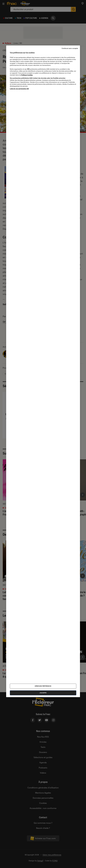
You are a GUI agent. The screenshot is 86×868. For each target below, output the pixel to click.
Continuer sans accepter (70, 48)
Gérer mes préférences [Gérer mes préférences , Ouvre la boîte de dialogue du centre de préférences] (43, 686)
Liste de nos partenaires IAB (19, 89)
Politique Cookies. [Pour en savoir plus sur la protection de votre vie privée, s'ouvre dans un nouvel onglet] (27, 75)
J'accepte (43, 693)
